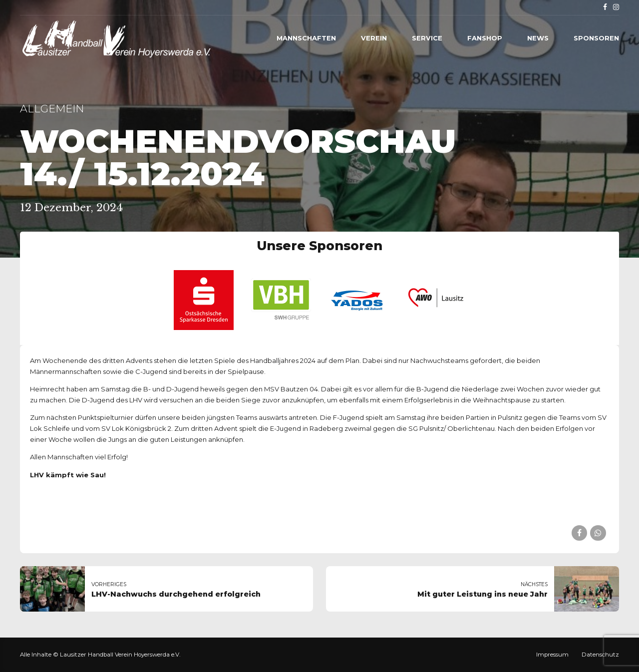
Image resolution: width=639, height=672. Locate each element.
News (538, 38)
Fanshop (485, 38)
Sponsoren (596, 38)
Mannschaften (306, 38)
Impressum (552, 655)
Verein (374, 38)
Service (427, 38)
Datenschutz (600, 655)
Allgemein (52, 109)
